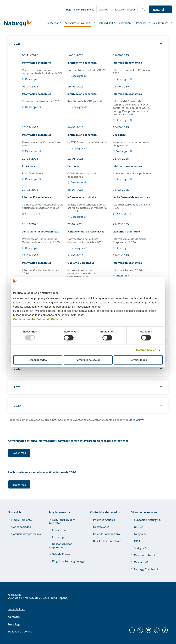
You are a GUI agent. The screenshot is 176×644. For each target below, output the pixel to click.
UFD (137, 527)
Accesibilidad (16, 609)
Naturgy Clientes (145, 569)
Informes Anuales (104, 520)
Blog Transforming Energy (68, 561)
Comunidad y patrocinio (26, 534)
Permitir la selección (88, 360)
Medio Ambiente (22, 520)
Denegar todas (38, 360)
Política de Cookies (20, 631)
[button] (88, 44)
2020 (17, 405)
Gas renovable (143, 555)
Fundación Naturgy (146, 520)
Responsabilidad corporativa (61, 545)
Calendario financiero (106, 534)
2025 (17, 44)
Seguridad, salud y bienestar (62, 521)
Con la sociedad (21, 527)
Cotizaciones (101, 527)
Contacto (14, 617)
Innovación (59, 530)
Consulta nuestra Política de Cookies (37, 319)
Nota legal (15, 624)
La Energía (59, 537)
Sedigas (139, 548)
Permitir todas (138, 360)
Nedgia (139, 534)
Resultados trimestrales (108, 541)
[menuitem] (81, 9)
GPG (137, 541)
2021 (17, 387)
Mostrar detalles (146, 350)
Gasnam (139, 562)
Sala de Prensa (61, 554)
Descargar (31, 79)
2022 (17, 369)
